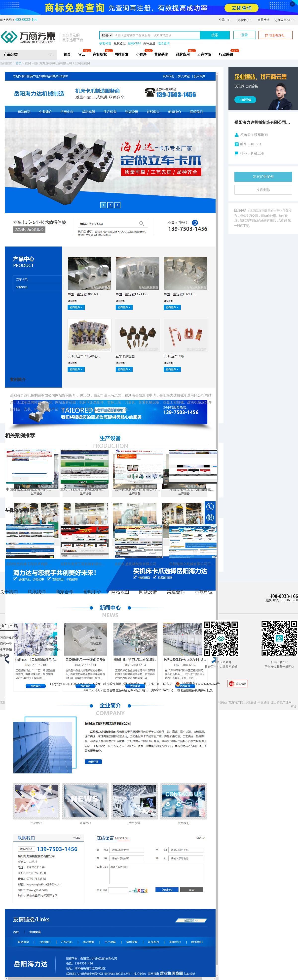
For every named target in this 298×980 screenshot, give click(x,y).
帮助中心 (92, 592)
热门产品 (9, 626)
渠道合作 (176, 592)
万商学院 (204, 54)
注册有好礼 (275, 35)
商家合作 (65, 592)
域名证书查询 (144, 638)
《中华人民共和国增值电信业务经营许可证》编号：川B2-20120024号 (128, 690)
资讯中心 (245, 20)
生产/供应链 (143, 650)
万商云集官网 (9, 638)
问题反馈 (263, 20)
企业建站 (96, 638)
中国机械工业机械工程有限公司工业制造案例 (30, 489)
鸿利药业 (221, 703)
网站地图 (120, 592)
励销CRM (134, 43)
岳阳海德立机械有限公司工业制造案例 (193, 564)
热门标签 (42, 626)
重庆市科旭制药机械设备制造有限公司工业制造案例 (85, 489)
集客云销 (6, 650)
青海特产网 (236, 703)
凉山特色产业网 (281, 703)
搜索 (215, 35)
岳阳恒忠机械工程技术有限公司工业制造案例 (30, 564)
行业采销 (226, 54)
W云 (82, 54)
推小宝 (4, 656)
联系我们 (37, 592)
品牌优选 (51, 644)
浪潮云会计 (52, 650)
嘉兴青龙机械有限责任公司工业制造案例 (139, 489)
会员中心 (225, 20)
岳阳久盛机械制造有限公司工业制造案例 (139, 564)
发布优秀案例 (263, 177)
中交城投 (263, 703)
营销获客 (161, 54)
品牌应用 (183, 54)
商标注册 (149, 43)
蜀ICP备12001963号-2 (158, 684)
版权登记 (120, 43)
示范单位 (204, 592)
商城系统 (96, 644)
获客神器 (105, 43)
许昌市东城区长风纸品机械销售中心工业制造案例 (193, 489)
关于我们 (9, 592)
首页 (67, 54)
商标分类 (6, 644)
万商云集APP (285, 20)
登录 (245, 35)
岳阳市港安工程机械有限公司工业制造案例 (85, 564)
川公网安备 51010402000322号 (198, 684)
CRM (93, 650)
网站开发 (121, 54)
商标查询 (51, 638)
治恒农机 (250, 703)
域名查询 (164, 43)
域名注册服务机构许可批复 (195, 690)
